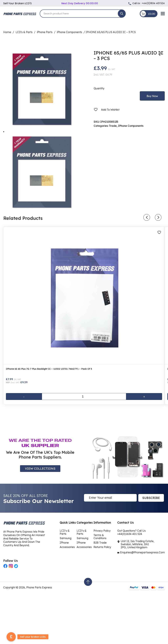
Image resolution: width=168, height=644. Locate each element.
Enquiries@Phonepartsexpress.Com (142, 552)
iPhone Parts (45, 32)
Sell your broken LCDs (33, 637)
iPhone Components (69, 32)
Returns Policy (102, 547)
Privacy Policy (102, 531)
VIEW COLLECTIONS (40, 469)
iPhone (64, 543)
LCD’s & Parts (65, 532)
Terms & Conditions (100, 537)
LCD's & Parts (24, 32)
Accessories (67, 547)
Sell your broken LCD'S (17, 3)
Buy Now (152, 96)
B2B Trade (100, 543)
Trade (113, 126)
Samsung (66, 538)
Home (7, 32)
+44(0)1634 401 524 (153, 3)
